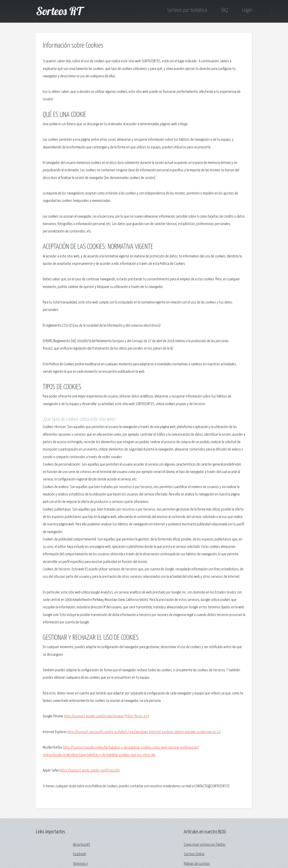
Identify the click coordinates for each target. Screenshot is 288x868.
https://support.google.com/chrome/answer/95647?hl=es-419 (106, 716)
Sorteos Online (194, 854)
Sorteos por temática (187, 10)
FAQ (225, 10)
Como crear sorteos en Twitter (205, 845)
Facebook (79, 854)
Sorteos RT (59, 11)
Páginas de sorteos (197, 864)
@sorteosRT (82, 845)
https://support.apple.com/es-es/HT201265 (90, 771)
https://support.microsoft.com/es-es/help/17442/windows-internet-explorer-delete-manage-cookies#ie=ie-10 (144, 732)
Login (247, 10)
